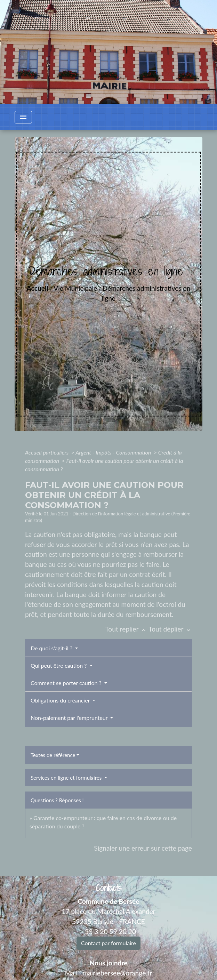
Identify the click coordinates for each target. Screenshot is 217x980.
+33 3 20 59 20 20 (108, 931)
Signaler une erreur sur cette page (143, 848)
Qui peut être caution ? (59, 665)
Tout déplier (170, 629)
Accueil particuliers (47, 452)
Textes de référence (53, 755)
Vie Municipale (75, 288)
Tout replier (127, 629)
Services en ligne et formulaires (67, 778)
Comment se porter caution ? (67, 683)
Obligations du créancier (61, 700)
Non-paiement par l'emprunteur (70, 718)
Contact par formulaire (108, 943)
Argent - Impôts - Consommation (114, 452)
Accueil (38, 288)
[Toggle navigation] (23, 117)
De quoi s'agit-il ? (52, 648)
